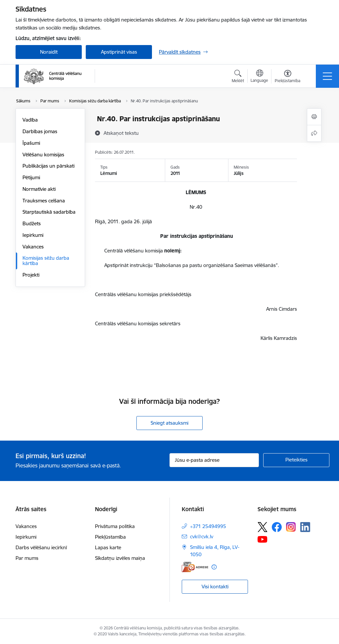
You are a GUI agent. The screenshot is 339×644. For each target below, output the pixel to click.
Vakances (33, 247)
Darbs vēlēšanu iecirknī (41, 547)
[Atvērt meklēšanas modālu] (238, 77)
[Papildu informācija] (214, 567)
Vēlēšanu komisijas (43, 155)
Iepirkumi (33, 235)
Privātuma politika (115, 526)
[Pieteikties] (296, 460)
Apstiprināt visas (119, 52)
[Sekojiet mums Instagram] (291, 527)
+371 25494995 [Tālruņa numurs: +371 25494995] (208, 526)
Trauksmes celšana (44, 201)
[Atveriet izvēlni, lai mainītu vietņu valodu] (259, 77)
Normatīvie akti (39, 189)
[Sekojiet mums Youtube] (263, 539)
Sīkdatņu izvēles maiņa (120, 558)
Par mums (27, 558)
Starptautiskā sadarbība (49, 212)
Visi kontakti (215, 587)
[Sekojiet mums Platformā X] (263, 527)
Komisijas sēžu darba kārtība (46, 261)
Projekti (31, 275)
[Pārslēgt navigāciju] (327, 76)
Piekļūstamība (110, 537)
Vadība (30, 120)
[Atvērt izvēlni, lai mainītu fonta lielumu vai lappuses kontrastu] (288, 77)
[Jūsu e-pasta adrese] (214, 460)
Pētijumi (31, 177)
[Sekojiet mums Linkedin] (305, 527)
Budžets (32, 223)
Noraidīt (49, 52)
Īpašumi (31, 143)
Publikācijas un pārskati (48, 166)
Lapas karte (108, 547)
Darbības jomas (40, 131)
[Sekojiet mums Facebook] (277, 527)
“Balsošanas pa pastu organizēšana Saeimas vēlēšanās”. (217, 265)
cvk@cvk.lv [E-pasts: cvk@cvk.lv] (202, 537)
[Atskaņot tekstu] (121, 133)
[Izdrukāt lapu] (314, 117)
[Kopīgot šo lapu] (314, 133)
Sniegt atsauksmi (169, 423)
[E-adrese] (195, 567)
